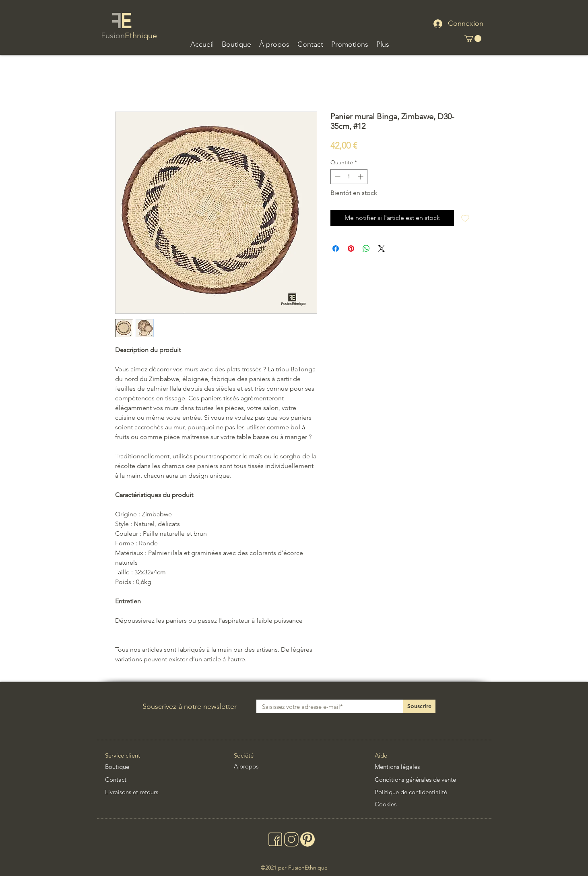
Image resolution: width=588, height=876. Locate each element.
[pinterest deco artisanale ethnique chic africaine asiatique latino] (307, 839)
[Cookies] (406, 804)
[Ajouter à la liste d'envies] (465, 218)
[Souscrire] (419, 706)
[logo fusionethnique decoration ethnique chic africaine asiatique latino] (122, 21)
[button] (236, 45)
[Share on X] (382, 249)
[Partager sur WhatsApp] (366, 249)
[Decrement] (337, 177)
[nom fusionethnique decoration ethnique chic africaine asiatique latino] (130, 36)
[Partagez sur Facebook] (336, 249)
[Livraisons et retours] (141, 792)
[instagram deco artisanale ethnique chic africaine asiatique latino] (291, 839)
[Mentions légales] (406, 766)
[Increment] (361, 177)
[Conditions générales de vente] (428, 779)
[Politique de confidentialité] (420, 792)
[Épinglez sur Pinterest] (351, 249)
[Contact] (152, 779)
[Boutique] (137, 767)
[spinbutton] (349, 177)
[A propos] (255, 766)
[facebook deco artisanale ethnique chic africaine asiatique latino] (274, 839)
